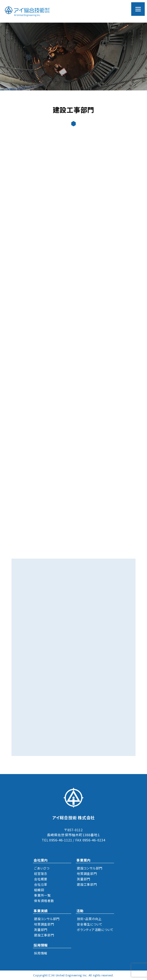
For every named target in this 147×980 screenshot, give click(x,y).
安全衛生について (90, 924)
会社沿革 (41, 884)
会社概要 (41, 879)
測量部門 (84, 879)
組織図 (39, 890)
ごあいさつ (42, 868)
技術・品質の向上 (89, 919)
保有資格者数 (44, 901)
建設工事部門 (87, 884)
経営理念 (41, 874)
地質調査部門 (87, 874)
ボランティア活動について (95, 930)
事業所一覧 (42, 895)
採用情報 (41, 953)
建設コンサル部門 (90, 868)
